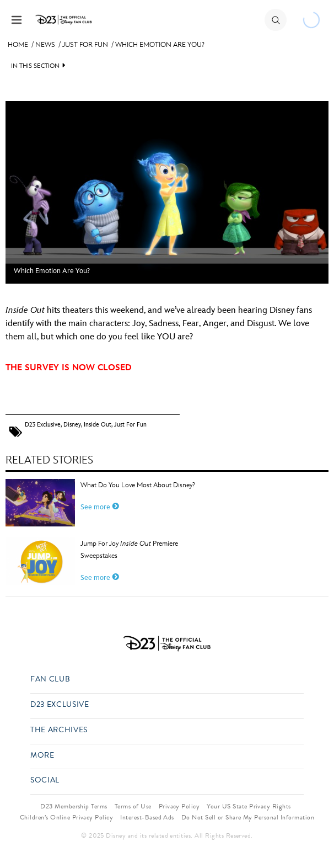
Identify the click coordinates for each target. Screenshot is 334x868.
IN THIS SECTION (35, 66)
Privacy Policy (179, 806)
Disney (72, 425)
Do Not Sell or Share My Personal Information (248, 817)
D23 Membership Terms (74, 806)
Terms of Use (133, 806)
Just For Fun (85, 45)
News (45, 45)
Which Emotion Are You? (160, 45)
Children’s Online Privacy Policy (66, 817)
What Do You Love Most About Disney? (138, 485)
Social (45, 781)
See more (100, 507)
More (42, 756)
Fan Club (50, 680)
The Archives (59, 730)
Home (18, 45)
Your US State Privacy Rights (249, 806)
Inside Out (98, 425)
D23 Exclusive (43, 425)
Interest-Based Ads (147, 817)
